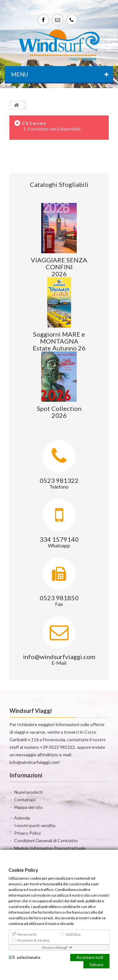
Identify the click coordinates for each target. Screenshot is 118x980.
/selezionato (24, 957)
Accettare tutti (90, 957)
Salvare (96, 964)
